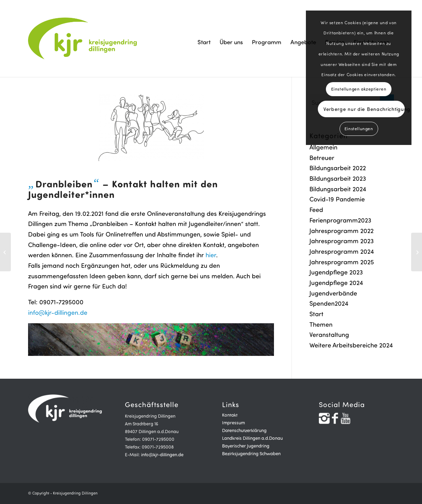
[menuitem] (204, 42)
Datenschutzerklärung (244, 430)
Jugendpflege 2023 (336, 272)
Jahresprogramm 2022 (341, 231)
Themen (321, 324)
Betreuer (322, 158)
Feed (316, 210)
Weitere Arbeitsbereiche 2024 (351, 345)
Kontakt (230, 415)
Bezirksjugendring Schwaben (251, 453)
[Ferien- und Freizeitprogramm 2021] (417, 252)
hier (211, 255)
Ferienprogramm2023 (340, 220)
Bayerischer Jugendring (246, 446)
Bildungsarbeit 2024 (338, 189)
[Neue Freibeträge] (5, 252)
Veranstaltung (329, 334)
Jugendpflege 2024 (336, 283)
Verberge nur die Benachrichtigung (364, 109)
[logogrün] (83, 38)
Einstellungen (359, 129)
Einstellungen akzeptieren (359, 89)
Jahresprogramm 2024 (342, 251)
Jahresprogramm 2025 (342, 262)
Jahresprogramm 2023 (341, 241)
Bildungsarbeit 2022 (338, 168)
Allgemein (323, 147)
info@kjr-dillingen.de (58, 312)
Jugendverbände (333, 293)
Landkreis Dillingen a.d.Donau (252, 438)
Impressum (233, 423)
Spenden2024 (329, 303)
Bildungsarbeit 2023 (338, 178)
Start (316, 314)
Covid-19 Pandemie (337, 199)
